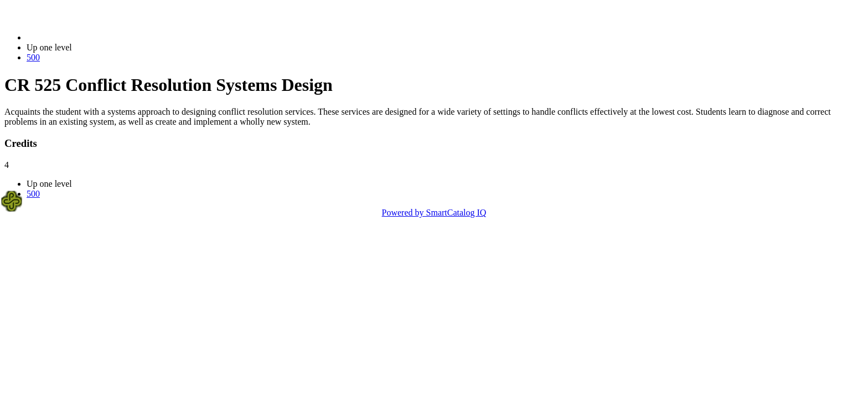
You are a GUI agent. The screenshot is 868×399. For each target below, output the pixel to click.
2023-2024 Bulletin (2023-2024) (84, 37)
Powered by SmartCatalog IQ (434, 213)
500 (33, 57)
